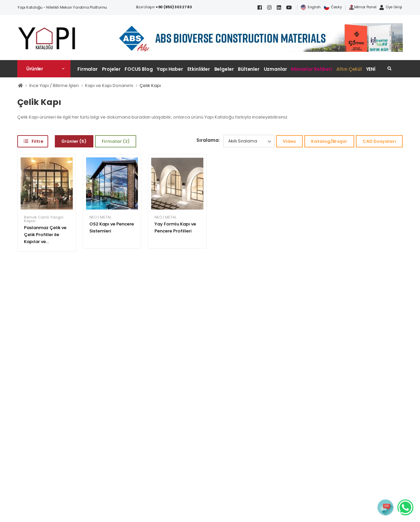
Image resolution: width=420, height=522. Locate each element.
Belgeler (224, 69)
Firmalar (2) (116, 141)
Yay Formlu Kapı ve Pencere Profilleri (175, 227)
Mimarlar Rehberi (312, 69)
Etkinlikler (199, 69)
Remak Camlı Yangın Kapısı (44, 219)
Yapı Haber (170, 69)
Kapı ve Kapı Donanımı (109, 86)
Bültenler (249, 69)
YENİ (371, 69)
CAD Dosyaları (379, 141)
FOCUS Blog (139, 69)
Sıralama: (208, 140)
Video (289, 141)
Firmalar (88, 69)
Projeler (111, 69)
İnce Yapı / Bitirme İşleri (54, 86)
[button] (44, 69)
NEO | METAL (100, 217)
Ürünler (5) (74, 141)
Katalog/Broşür (329, 141)
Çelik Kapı (150, 86)
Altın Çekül (349, 69)
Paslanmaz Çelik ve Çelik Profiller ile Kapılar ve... (45, 235)
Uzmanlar (275, 69)
